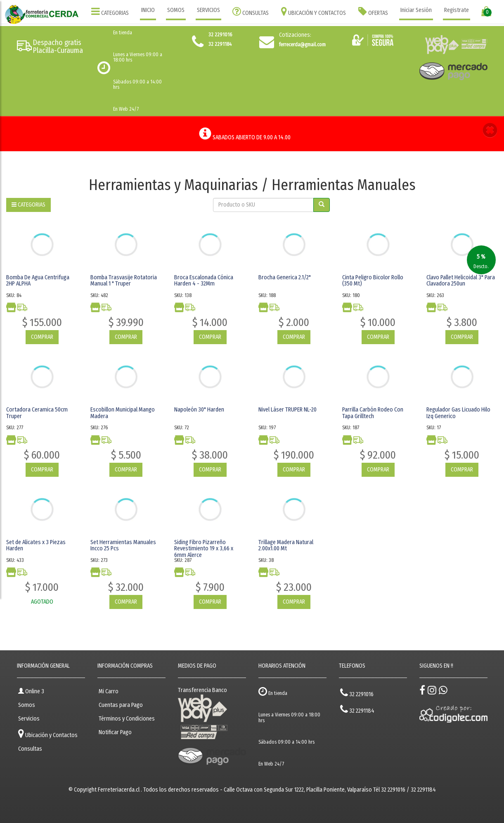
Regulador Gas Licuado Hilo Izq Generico (458, 413)
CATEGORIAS (110, 11)
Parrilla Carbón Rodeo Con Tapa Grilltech (373, 413)
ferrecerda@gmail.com (302, 45)
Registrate (457, 10)
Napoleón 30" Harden (199, 410)
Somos (27, 705)
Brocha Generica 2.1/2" (285, 277)
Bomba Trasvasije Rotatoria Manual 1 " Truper (124, 281)
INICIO (148, 10)
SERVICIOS (208, 10)
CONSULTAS (251, 11)
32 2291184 (357, 709)
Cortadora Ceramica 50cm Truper (37, 413)
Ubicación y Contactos (48, 734)
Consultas (30, 749)
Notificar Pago (115, 732)
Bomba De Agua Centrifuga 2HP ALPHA (38, 281)
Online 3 (31, 691)
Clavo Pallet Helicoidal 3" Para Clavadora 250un (461, 281)
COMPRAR (42, 337)
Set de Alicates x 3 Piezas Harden (36, 545)
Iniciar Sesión (416, 10)
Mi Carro (109, 691)
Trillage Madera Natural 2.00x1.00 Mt (286, 545)
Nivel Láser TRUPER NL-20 (287, 410)
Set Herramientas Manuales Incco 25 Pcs (123, 545)
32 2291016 (357, 693)
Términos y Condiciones (127, 719)
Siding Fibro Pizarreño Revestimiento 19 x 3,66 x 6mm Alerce (204, 549)
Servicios (29, 719)
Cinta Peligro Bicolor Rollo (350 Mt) (373, 281)
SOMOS (176, 10)
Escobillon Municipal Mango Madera (123, 413)
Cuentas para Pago (121, 705)
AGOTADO (42, 602)
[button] (490, 131)
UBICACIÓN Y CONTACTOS (314, 11)
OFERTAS (373, 11)
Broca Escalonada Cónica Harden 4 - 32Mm (204, 281)
